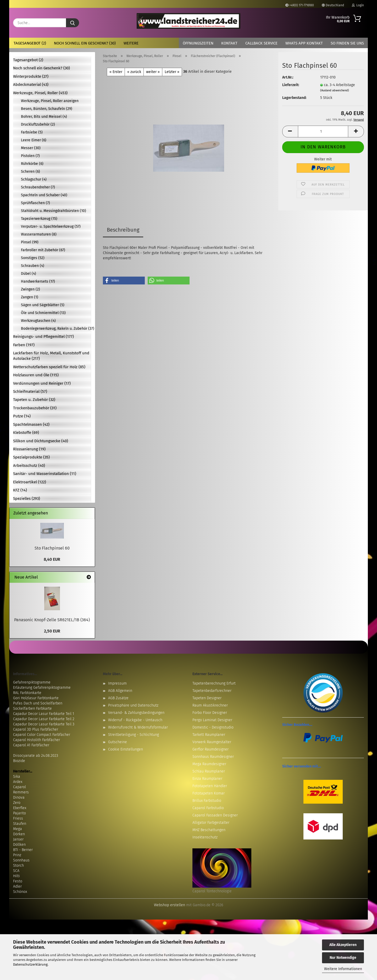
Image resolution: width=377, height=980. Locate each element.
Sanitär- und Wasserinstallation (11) (45, 474)
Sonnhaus (21, 860)
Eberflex (20, 808)
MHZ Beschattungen (209, 830)
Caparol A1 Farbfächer (31, 745)
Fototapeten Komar (209, 793)
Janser (18, 839)
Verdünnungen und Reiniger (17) (42, 383)
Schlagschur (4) (34, 179)
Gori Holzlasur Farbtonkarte (36, 698)
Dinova (19, 797)
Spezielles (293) (27, 499)
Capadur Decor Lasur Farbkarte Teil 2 (44, 719)
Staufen (20, 824)
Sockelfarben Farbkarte (32, 709)
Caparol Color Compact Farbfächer (42, 735)
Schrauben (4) (33, 266)
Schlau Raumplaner (209, 771)
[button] (290, 131)
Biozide (19, 761)
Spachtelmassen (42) (31, 424)
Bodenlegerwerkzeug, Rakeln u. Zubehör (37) (56, 329)
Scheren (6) (31, 172)
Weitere (131, 43)
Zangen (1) (30, 297)
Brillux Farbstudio (207, 801)
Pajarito (20, 813)
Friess (18, 818)
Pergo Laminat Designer (212, 720)
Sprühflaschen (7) (35, 203)
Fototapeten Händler (210, 786)
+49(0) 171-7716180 (300, 5)
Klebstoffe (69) (26, 433)
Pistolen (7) (30, 156)
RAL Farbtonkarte (27, 693)
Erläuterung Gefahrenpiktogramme (42, 688)
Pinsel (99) (30, 242)
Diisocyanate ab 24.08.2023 (36, 756)
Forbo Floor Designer (210, 713)
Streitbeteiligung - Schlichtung (134, 735)
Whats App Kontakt (304, 43)
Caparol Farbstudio (208, 808)
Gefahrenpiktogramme (32, 682)
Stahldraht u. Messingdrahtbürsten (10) (54, 211)
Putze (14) (22, 416)
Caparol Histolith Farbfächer (37, 740)
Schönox (20, 892)
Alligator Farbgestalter (211, 823)
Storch (18, 866)
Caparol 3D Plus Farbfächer (36, 729)
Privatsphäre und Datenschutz (133, 705)
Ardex (18, 782)
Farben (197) (24, 345)
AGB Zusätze (118, 698)
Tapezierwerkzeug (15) (39, 219)
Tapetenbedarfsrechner (212, 691)
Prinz (17, 855)
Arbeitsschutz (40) (29, 466)
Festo (18, 881)
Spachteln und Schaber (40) (44, 195)
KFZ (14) (20, 490)
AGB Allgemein (120, 691)
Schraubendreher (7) (38, 187)
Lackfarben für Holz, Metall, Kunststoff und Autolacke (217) (51, 356)
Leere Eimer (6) (34, 140)
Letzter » (172, 72)
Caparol (20, 787)
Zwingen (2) (31, 289)
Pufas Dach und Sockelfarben (38, 703)
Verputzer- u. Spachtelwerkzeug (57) (51, 226)
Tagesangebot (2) (30, 43)
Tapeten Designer (207, 698)
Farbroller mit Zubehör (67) (43, 250)
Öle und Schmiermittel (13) (43, 313)
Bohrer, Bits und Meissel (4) (44, 117)
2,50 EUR (52, 631)
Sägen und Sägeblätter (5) (43, 305)
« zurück (134, 72)
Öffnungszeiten (198, 43)
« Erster (116, 72)
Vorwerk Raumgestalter (212, 742)
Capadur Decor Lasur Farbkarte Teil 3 (44, 724)
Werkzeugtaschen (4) (38, 321)
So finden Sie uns (347, 43)
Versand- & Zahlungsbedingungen (136, 713)
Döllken (19, 845)
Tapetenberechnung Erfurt (214, 683)
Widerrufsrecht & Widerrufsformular (138, 727)
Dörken (19, 834)
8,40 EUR (52, 559)
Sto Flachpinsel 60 (52, 548)
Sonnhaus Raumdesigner (213, 757)
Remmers (21, 792)
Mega (18, 829)
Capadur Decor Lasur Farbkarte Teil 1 (44, 714)
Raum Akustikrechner (210, 705)
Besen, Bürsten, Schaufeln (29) (47, 109)
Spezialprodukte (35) (31, 457)
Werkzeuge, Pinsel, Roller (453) (40, 93)
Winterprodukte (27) (31, 76)
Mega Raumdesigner (209, 764)
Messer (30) (31, 148)
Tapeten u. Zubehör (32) (34, 400)
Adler (17, 886)
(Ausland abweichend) (335, 90)
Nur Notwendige (343, 958)
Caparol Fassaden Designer (215, 815)
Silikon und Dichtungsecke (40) (41, 441)
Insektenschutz (205, 837)
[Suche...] (73, 23)
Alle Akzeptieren (343, 945)
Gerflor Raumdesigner (210, 749)
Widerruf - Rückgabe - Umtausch (135, 720)
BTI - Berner (23, 850)
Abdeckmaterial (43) (31, 85)
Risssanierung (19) (29, 449)
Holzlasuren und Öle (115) (36, 375)
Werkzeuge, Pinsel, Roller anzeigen (50, 101)
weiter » (153, 72)
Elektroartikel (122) (30, 482)
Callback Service (261, 43)
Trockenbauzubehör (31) (35, 408)
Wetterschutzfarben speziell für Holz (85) (49, 367)
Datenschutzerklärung (30, 964)
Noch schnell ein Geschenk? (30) (85, 43)
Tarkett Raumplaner (209, 735)
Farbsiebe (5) (32, 132)
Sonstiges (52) (33, 258)
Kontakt (229, 43)
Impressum (117, 683)
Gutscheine (118, 742)
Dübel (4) (29, 274)
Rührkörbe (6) (32, 164)
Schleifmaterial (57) (30, 391)
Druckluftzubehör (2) (38, 124)
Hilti (16, 876)
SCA (16, 871)
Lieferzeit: (291, 85)
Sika (17, 777)
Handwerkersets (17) (38, 281)
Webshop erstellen (170, 905)
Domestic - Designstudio (213, 727)
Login (358, 5)
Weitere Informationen (343, 969)
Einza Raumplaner (207, 779)
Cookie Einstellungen (126, 749)
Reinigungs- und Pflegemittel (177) (43, 337)
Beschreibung (123, 230)
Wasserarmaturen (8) (39, 234)
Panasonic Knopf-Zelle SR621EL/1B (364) (52, 620)
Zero (17, 803)
